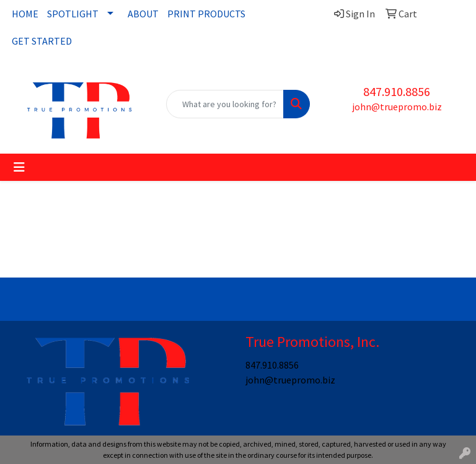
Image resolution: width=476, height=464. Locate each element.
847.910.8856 (397, 91)
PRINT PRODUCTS (206, 14)
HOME (25, 14)
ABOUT (143, 14)
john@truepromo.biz (397, 107)
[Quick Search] (225, 104)
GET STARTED (42, 41)
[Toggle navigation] (19, 167)
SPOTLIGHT (73, 14)
